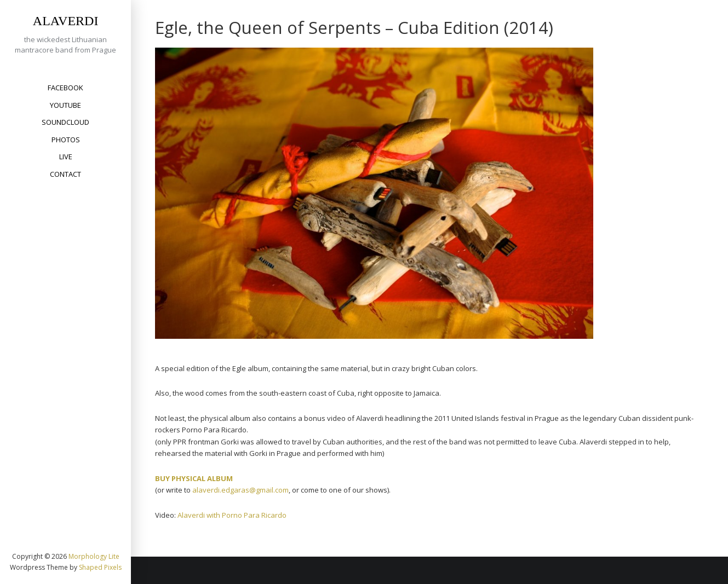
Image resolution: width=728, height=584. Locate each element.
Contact (65, 174)
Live (66, 157)
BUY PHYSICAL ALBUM (194, 478)
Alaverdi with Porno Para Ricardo (232, 515)
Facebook (65, 88)
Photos (66, 140)
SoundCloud (65, 122)
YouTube (65, 105)
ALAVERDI (66, 21)
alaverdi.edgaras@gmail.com (240, 490)
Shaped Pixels (100, 567)
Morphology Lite (94, 556)
